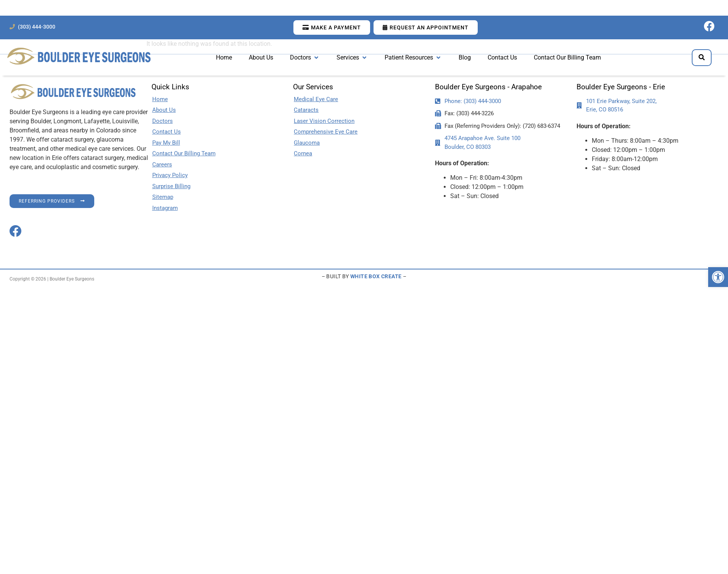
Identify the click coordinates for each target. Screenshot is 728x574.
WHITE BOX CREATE (376, 276)
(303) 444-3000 (37, 27)
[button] (718, 277)
